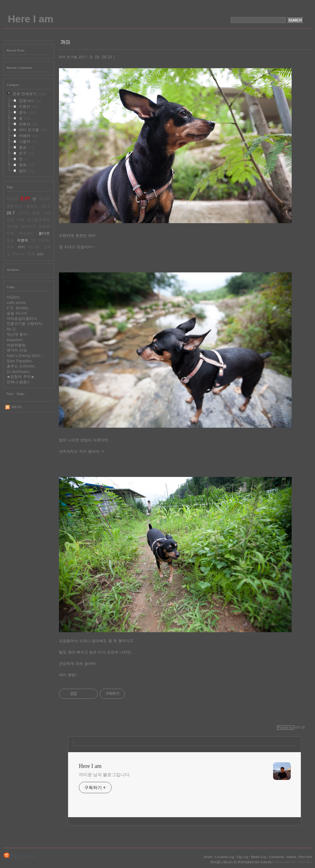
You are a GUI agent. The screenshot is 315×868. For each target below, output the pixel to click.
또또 (10, 247)
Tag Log (242, 857)
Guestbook (277, 857)
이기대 (24, 213)
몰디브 (44, 233)
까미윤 (215, 862)
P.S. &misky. (18, 308)
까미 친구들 (68, 57)
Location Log (225, 857)
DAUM (266, 862)
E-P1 (25, 199)
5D (33, 240)
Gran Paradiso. (20, 361)
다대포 (44, 240)
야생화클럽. (17, 345)
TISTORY (20, 856)
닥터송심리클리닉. (23, 318)
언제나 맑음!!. (19, 382)
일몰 (36, 213)
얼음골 (44, 226)
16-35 (44, 199)
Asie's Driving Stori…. (26, 355)
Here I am (31, 19)
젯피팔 (12, 226)
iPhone (19, 254)
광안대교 (28, 226)
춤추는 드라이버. (21, 366)
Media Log (259, 857)
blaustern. (15, 339)
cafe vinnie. (17, 302)
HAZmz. (14, 297)
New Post (306, 857)
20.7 (11, 213)
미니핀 (34, 247)
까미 (21, 247)
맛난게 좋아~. (19, 334)
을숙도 (32, 206)
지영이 (22, 240)
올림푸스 (14, 206)
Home (208, 857)
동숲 (10, 240)
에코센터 (26, 233)
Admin (291, 857)
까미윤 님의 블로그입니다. (105, 775)
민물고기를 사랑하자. (25, 323)
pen (41, 254)
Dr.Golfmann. (19, 371)
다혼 (21, 220)
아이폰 (12, 199)
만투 (10, 233)
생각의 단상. (17, 350)
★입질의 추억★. (21, 376)
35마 (31, 254)
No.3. (12, 329)
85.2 (46, 206)
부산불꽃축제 (38, 220)
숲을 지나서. (17, 313)
